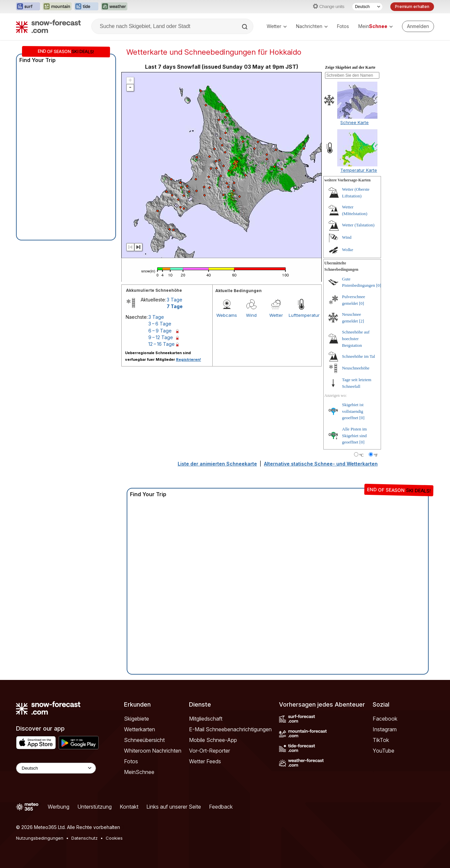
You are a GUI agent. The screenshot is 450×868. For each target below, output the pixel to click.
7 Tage (175, 306)
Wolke (348, 250)
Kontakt (129, 807)
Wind (251, 315)
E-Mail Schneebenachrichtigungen (230, 729)
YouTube (383, 751)
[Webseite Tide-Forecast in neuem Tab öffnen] (86, 7)
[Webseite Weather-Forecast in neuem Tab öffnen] (114, 7)
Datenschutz (84, 838)
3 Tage (174, 300)
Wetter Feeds (205, 761)
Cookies (114, 838)
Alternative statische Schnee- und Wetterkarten (321, 464)
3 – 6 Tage (160, 324)
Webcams (227, 315)
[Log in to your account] (418, 26)
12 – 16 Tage (161, 344)
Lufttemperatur (301, 315)
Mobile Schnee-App (213, 740)
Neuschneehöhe (356, 368)
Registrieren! (188, 359)
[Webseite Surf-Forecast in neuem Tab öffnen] (28, 7)
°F (376, 455)
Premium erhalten (412, 7)
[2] (361, 321)
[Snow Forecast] (48, 26)
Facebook (385, 719)
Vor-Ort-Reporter (209, 751)
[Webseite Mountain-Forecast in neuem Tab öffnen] (57, 7)
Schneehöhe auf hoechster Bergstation (356, 338)
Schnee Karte (354, 122)
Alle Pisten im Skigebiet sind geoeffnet (354, 436)
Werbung (58, 807)
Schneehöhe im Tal (358, 356)
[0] (378, 285)
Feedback (221, 807)
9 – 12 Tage (161, 337)
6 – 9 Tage (160, 331)
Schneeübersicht (144, 740)
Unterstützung (94, 807)
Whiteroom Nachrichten (153, 751)
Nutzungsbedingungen (40, 838)
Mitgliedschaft (206, 719)
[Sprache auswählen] (367, 7)
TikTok (381, 740)
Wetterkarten (139, 729)
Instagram (385, 729)
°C (361, 455)
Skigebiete (136, 719)
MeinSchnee (139, 772)
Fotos (343, 26)
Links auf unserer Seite (174, 807)
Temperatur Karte (359, 170)
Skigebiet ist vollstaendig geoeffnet (353, 411)
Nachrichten (312, 26)
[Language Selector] (56, 768)
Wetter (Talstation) (358, 225)
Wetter (277, 26)
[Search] (245, 27)
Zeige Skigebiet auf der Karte (350, 67)
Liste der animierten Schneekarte (217, 464)
